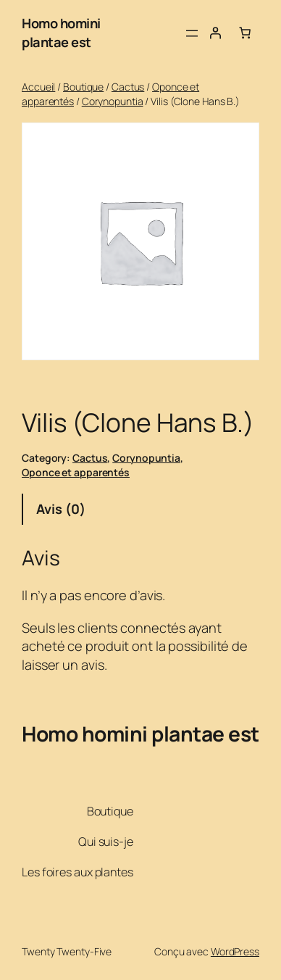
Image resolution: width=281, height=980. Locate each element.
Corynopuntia (113, 101)
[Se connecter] (215, 33)
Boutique (83, 87)
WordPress (235, 951)
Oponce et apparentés (76, 472)
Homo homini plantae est (61, 33)
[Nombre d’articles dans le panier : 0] (245, 33)
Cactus (128, 87)
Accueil (38, 87)
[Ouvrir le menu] (192, 33)
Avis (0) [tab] (60, 509)
